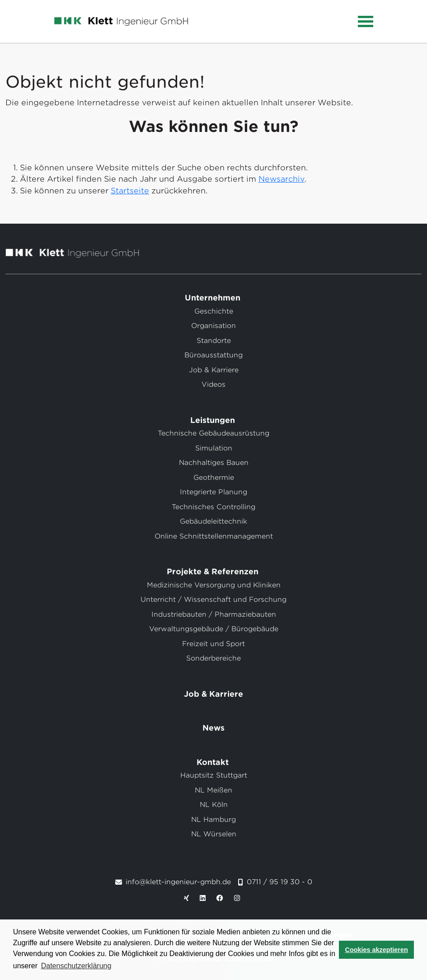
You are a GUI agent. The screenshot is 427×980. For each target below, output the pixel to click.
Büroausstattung (213, 355)
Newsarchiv (282, 179)
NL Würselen (214, 834)
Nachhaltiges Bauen (214, 463)
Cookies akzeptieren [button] (377, 950)
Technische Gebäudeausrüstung (213, 433)
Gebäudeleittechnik (213, 521)
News (213, 728)
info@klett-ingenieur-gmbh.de (178, 882)
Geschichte (214, 311)
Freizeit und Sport (213, 644)
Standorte (214, 341)
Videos (213, 384)
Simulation (214, 448)
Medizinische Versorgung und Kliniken (214, 585)
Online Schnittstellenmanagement (214, 536)
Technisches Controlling (213, 507)
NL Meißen (213, 790)
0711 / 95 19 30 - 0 (279, 882)
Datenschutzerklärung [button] (76, 966)
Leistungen (214, 420)
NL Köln (214, 805)
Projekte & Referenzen (214, 572)
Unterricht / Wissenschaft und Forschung (213, 600)
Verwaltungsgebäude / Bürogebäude (214, 629)
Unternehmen (214, 298)
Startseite (130, 191)
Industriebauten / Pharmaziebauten (214, 614)
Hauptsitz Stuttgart (214, 775)
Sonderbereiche (213, 658)
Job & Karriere (214, 370)
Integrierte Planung (213, 492)
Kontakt (214, 762)
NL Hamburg (213, 820)
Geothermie (214, 478)
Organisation (213, 326)
